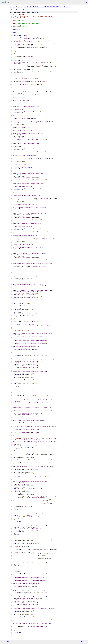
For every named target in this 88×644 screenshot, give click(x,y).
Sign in (85, 2)
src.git (26, 7)
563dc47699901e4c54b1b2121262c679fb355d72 (44, 7)
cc (61, 7)
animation (66, 7)
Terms (16, 642)
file (38, 12)
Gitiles (8, 642)
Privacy (12, 642)
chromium (13, 7)
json (85, 642)
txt (82, 642)
